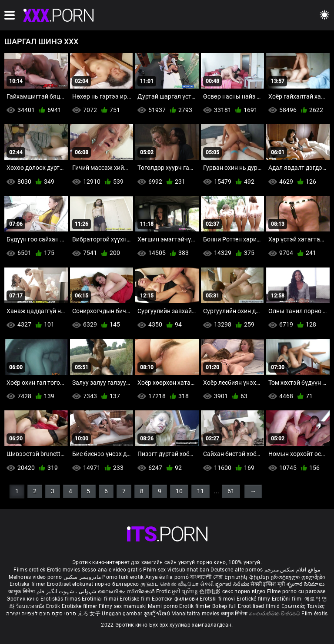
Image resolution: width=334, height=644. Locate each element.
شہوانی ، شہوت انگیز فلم (67, 591)
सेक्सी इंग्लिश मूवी (268, 584)
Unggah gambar (123, 614)
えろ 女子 (89, 614)
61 (231, 491)
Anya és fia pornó (167, 577)
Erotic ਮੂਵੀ (169, 591)
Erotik (54, 606)
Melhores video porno (35, 577)
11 (200, 491)
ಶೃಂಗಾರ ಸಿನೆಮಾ (233, 584)
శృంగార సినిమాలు (306, 584)
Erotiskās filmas (61, 599)
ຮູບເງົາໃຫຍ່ (158, 614)
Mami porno (163, 606)
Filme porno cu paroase (296, 591)
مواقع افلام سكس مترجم (292, 570)
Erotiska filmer (28, 584)
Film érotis (314, 614)
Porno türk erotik (123, 577)
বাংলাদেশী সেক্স (206, 577)
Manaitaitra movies (196, 614)
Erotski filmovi (218, 599)
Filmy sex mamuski (123, 606)
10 (179, 491)
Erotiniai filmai (101, 599)
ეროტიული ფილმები (298, 577)
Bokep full (224, 606)
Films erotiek (29, 570)
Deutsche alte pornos (237, 570)
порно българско (117, 584)
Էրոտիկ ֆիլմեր (248, 577)
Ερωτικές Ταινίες (303, 606)
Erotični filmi (288, 599)
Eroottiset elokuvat (71, 584)
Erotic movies (64, 570)
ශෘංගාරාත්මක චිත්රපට (275, 614)
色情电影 (211, 591)
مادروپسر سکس (82, 577)
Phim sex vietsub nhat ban (176, 570)
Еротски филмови (176, 599)
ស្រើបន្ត (191, 591)
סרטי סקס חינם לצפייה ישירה (41, 614)
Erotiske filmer (80, 606)
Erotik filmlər (196, 606)
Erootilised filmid (260, 606)
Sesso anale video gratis (112, 570)
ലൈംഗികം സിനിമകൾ (127, 591)
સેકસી (207, 584)
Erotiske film (136, 599)
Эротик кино (23, 599)
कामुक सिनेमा (22, 591)
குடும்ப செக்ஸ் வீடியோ (170, 584)
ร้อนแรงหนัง (31, 606)
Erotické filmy (254, 599)
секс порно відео (244, 591)
